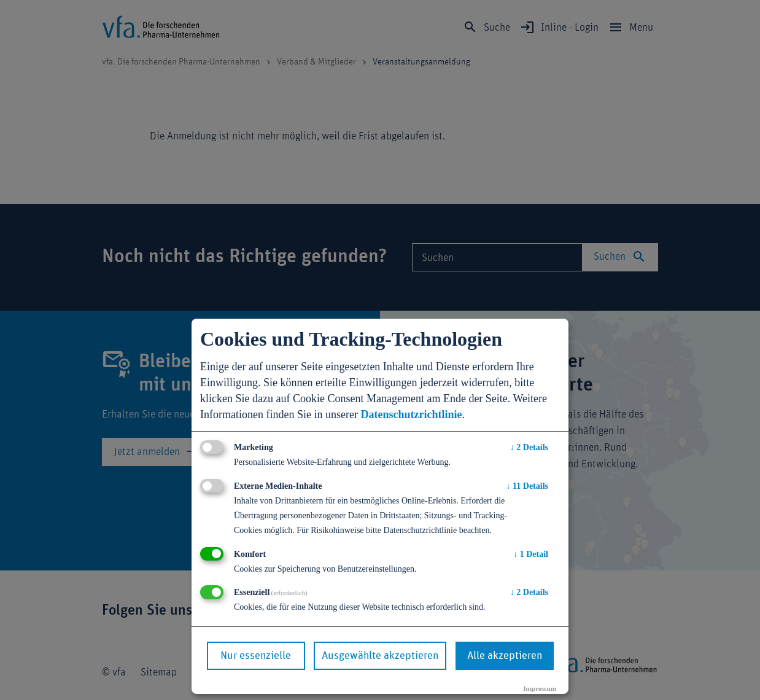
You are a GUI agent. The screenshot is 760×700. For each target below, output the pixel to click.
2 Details (529, 447)
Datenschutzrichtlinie (411, 414)
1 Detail (531, 554)
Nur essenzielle (256, 656)
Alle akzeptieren (505, 656)
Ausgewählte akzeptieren (380, 656)
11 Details (527, 486)
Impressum (540, 688)
